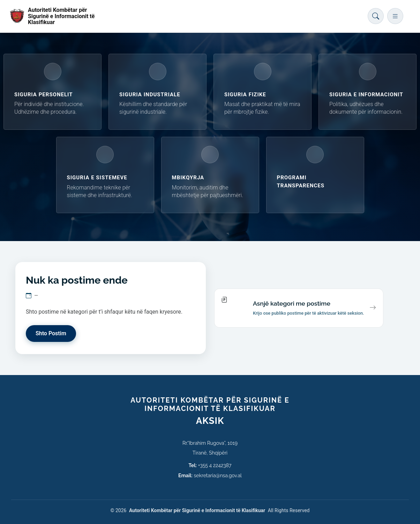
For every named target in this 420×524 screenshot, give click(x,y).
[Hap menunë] (395, 16)
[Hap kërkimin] (376, 16)
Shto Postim (51, 333)
